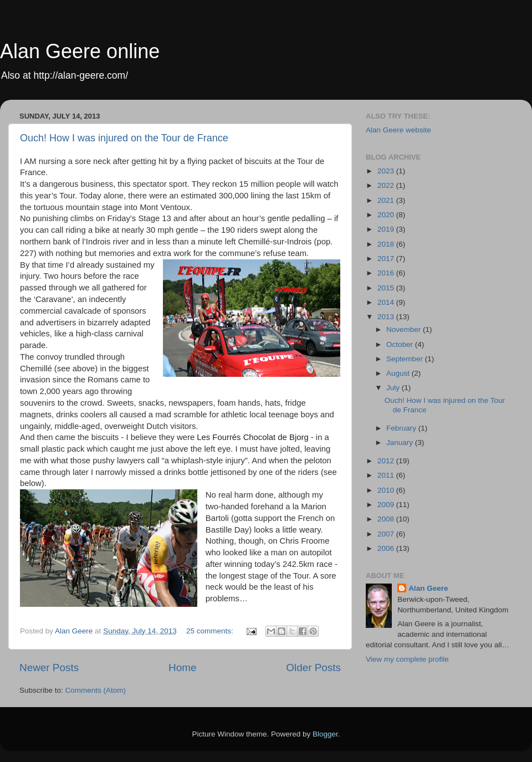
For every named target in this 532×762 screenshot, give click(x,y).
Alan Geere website (398, 130)
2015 (387, 288)
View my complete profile (407, 659)
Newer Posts (49, 668)
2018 (387, 244)
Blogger (325, 734)
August (399, 373)
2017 (387, 259)
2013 (387, 317)
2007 (387, 534)
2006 (387, 548)
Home (182, 668)
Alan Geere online (80, 51)
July (394, 388)
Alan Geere (428, 588)
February (402, 428)
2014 (387, 302)
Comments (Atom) (96, 690)
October (401, 344)
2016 (387, 273)
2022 (387, 185)
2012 (387, 461)
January (401, 443)
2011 (387, 475)
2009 (387, 505)
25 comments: (211, 631)
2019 (387, 229)
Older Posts (313, 668)
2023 (387, 171)
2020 (387, 215)
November (405, 329)
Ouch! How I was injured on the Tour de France (124, 138)
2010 (387, 490)
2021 (387, 200)
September (406, 359)
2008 (387, 519)
